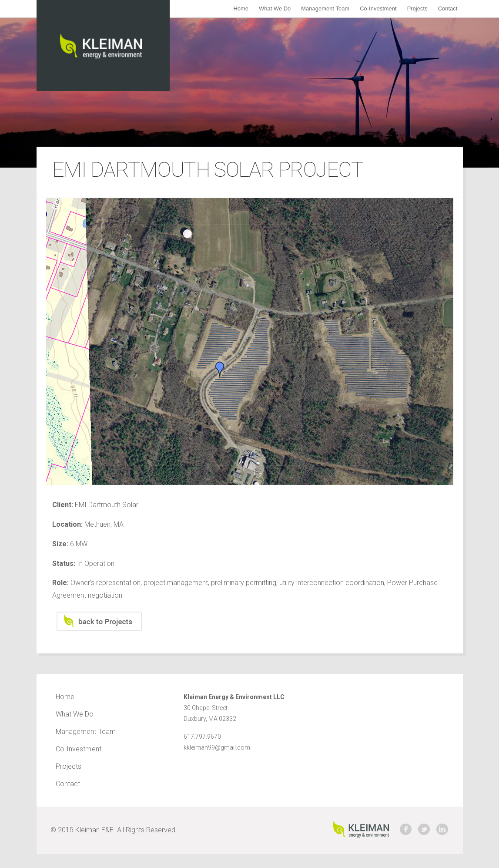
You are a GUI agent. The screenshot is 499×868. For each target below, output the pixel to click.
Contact (448, 8)
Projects (417, 8)
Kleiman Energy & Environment (103, 45)
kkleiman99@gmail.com (217, 747)
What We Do (275, 8)
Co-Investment (378, 8)
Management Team (325, 8)
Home (241, 8)
